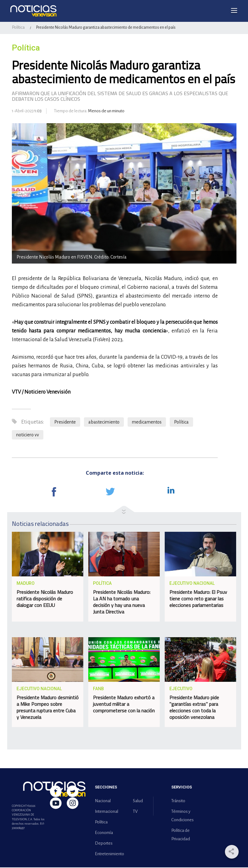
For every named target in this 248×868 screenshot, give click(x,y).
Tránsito (178, 801)
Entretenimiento (108, 854)
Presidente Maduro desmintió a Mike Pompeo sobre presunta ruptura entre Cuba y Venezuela (48, 708)
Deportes (104, 844)
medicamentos (147, 423)
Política (18, 28)
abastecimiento (104, 423)
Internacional (107, 812)
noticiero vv (28, 435)
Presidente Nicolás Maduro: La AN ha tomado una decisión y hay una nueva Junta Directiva (122, 603)
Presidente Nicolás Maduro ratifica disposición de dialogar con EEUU (45, 599)
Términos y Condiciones (182, 816)
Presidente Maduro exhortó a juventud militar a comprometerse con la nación (124, 705)
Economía (104, 833)
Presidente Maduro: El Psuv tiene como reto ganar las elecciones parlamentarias (198, 599)
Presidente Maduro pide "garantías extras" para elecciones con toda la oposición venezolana (194, 708)
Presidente (65, 423)
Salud (138, 801)
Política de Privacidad (181, 835)
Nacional (103, 801)
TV (135, 812)
